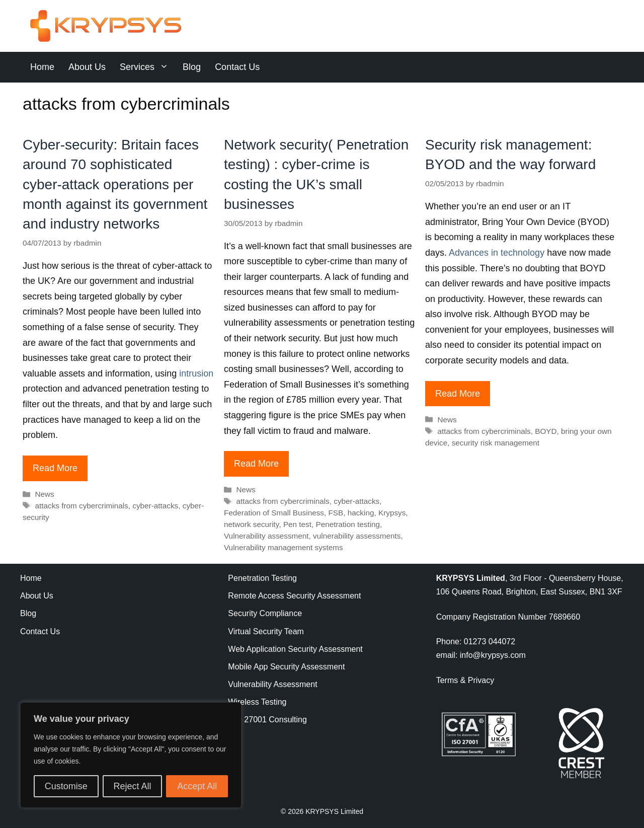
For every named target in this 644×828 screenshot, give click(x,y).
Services (148, 67)
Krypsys (392, 513)
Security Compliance (265, 613)
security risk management (496, 443)
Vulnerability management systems (284, 547)
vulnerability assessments (357, 536)
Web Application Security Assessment (295, 649)
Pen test (297, 524)
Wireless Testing (257, 702)
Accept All (197, 786)
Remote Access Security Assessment (294, 596)
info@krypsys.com (493, 655)
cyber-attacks (155, 506)
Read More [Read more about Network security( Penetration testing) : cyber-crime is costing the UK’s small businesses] (256, 464)
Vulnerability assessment (266, 536)
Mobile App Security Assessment (286, 667)
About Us (87, 67)
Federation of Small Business (274, 513)
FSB (336, 513)
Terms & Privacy (465, 680)
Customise (66, 786)
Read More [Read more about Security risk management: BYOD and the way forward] (458, 394)
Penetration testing (348, 524)
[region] (131, 755)
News (44, 494)
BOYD (546, 431)
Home (42, 67)
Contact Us (237, 67)
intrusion (195, 373)
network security (251, 524)
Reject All (132, 786)
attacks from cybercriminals (81, 506)
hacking (361, 513)
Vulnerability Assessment (272, 684)
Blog (192, 67)
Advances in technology (497, 253)
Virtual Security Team (266, 631)
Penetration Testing (262, 578)
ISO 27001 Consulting (267, 720)
